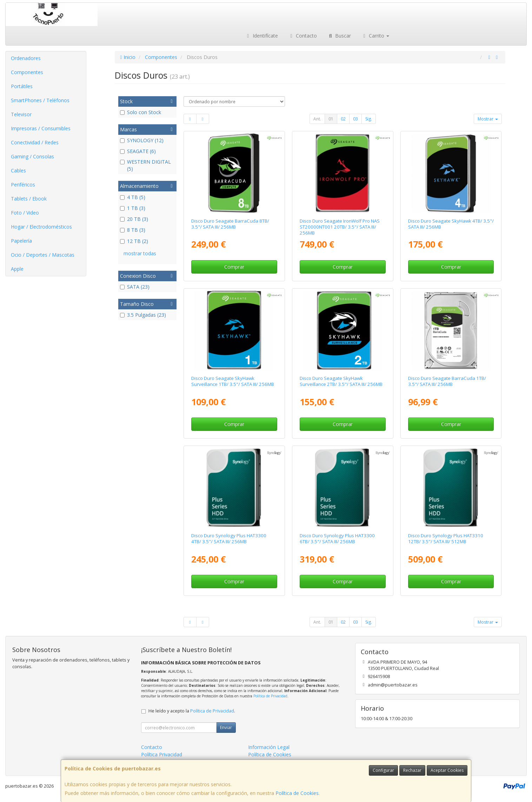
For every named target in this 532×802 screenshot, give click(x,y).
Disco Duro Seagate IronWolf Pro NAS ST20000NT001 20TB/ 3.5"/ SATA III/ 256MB (340, 227)
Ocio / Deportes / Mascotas (43, 255)
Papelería (21, 241)
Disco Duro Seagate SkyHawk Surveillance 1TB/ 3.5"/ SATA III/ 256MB (233, 381)
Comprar (234, 267)
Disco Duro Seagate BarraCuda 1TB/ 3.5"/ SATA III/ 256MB (447, 381)
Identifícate (261, 36)
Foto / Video (25, 213)
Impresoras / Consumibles (41, 128)
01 (331, 119)
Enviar (226, 727)
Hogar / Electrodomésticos (41, 227)
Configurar (383, 770)
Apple (17, 269)
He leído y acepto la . (192, 711)
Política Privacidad (162, 754)
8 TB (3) (133, 230)
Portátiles (22, 86)
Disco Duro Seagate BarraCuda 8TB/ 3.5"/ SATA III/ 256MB (230, 224)
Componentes (27, 72)
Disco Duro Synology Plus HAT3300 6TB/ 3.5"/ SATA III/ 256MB (337, 538)
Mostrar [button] (488, 119)
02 (343, 119)
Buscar (339, 36)
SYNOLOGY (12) (142, 140)
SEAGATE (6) (138, 151)
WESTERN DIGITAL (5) (145, 165)
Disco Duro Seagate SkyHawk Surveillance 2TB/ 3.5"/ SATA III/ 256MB (341, 381)
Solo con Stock (141, 112)
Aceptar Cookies (447, 770)
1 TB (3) (133, 208)
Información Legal (269, 747)
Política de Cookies (297, 793)
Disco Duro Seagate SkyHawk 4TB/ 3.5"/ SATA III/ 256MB (451, 224)
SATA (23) (135, 287)
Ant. (317, 119)
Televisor (21, 114)
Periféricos (23, 185)
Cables (18, 170)
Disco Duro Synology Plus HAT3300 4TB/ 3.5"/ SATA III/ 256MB (229, 538)
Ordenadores (26, 58)
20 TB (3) (134, 219)
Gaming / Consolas (32, 156)
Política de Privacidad (270, 696)
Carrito (375, 36)
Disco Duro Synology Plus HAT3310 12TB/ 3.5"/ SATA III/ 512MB (446, 538)
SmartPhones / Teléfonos (40, 100)
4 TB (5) (133, 197)
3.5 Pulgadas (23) (143, 315)
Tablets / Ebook (29, 199)
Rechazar (412, 770)
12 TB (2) (134, 241)
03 (355, 119)
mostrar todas (140, 253)
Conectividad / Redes (35, 142)
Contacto (303, 36)
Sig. (369, 119)
